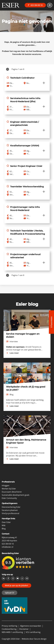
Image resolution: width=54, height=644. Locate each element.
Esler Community (9, 498)
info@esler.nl (7, 547)
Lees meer (12, 353)
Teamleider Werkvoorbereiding (27, 187)
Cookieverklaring (9, 629)
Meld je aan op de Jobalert (16, 585)
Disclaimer (24, 629)
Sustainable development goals (16, 495)
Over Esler (6, 522)
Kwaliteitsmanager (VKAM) (25, 146)
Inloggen (6, 485)
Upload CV (10, 593)
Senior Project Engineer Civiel (26, 166)
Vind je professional (10, 513)
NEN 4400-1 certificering (12, 632)
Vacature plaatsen (10, 510)
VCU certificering (33, 632)
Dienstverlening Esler (11, 507)
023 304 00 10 (35, 5)
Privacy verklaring (10, 626)
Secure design (40, 639)
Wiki (4, 525)
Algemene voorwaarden (31, 626)
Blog (4, 529)
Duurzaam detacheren (12, 492)
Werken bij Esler (9, 489)
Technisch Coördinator (22, 78)
